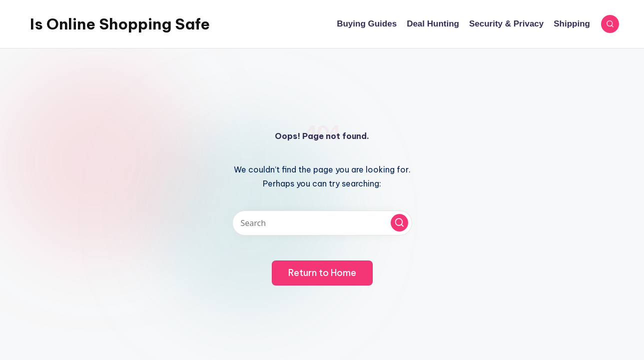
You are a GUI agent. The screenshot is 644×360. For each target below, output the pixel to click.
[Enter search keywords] (322, 223)
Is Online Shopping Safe (120, 24)
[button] (399, 223)
